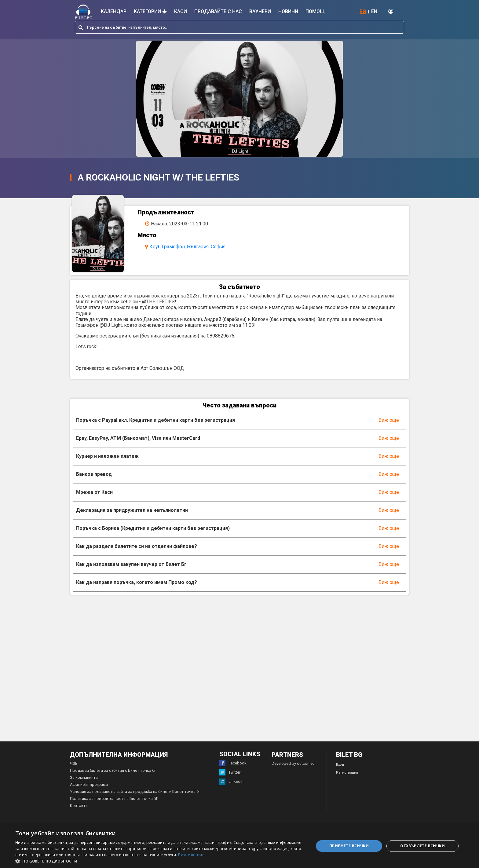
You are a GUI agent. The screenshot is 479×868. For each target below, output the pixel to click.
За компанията (84, 783)
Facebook (233, 768)
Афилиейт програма (89, 790)
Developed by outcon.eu (293, 769)
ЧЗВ (74, 769)
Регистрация (347, 778)
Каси (181, 11)
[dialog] (239, 846)
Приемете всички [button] (349, 846)
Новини (288, 11)
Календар (114, 11)
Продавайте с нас (218, 11)
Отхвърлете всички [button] (422, 846)
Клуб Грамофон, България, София (191, 247)
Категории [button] (150, 11)
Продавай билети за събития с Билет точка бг (113, 776)
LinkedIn (231, 787)
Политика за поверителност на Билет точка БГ (114, 804)
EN (374, 11)
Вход (340, 770)
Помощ (315, 11)
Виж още (389, 425)
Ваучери (260, 11)
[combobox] (239, 27)
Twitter (230, 778)
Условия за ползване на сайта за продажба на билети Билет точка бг (135, 797)
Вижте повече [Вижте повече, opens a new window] (191, 855)
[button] (160, 861)
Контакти (79, 811)
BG (363, 11)
